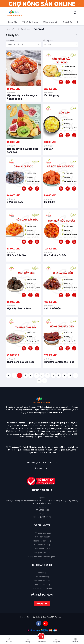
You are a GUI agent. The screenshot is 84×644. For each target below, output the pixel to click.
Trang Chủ (13, 22)
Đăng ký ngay (42, 603)
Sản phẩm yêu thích (42, 581)
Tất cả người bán (50, 22)
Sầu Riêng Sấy (51, 96)
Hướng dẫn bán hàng (42, 541)
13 (39, 381)
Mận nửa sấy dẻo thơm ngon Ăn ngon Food (22, 97)
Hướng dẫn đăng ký (42, 537)
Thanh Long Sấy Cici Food (21, 362)
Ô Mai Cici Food (15, 202)
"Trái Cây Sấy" (39, 29)
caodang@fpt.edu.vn (42, 517)
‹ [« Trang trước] (9, 375)
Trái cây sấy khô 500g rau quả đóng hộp (22, 150)
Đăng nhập (42, 573)
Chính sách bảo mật (42, 549)
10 (64, 375)
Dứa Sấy (48, 149)
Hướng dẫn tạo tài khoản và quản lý (42, 557)
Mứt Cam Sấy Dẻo (16, 255)
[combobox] (23, 45)
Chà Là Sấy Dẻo (52, 309)
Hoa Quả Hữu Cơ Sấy (55, 255)
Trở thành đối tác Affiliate (42, 589)
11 (70, 375)
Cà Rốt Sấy (50, 202)
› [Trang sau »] (45, 381)
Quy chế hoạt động (42, 545)
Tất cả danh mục (30, 22)
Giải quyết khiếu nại (42, 553)
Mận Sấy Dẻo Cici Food (19, 309)
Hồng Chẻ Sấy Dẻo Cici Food (59, 362)
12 (75, 375)
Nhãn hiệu (68, 22)
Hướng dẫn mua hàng (42, 533)
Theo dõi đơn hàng (42, 585)
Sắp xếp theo (48, 40)
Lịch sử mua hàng (42, 577)
